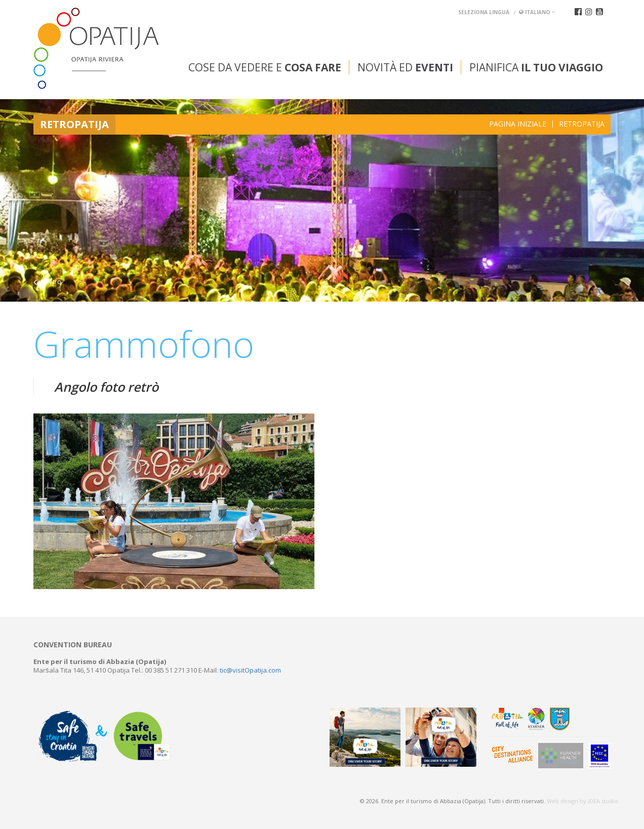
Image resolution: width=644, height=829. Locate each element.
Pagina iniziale (518, 124)
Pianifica (536, 67)
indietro (47, 282)
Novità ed (405, 67)
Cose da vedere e (265, 67)
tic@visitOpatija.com (250, 670)
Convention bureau (73, 645)
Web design (562, 801)
